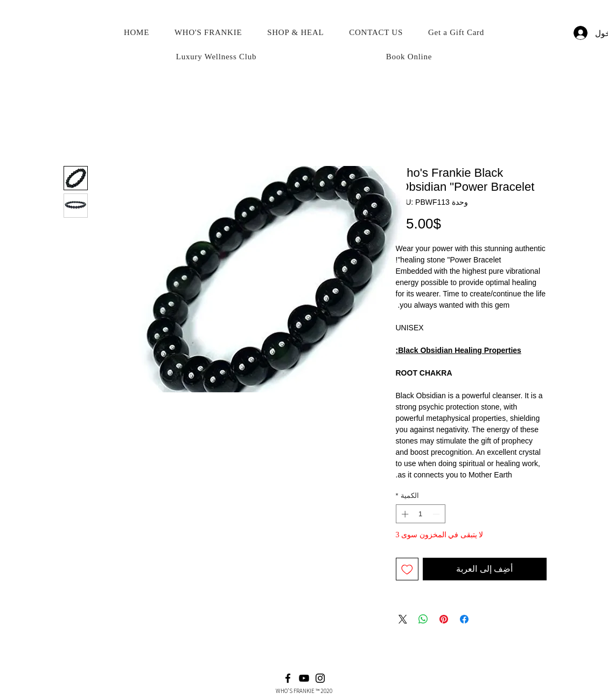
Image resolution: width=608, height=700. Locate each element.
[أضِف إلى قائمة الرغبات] (407, 569)
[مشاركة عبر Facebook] (464, 619)
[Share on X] (403, 619)
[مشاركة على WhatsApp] (423, 619)
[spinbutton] (420, 514)
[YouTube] (304, 678)
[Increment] (404, 514)
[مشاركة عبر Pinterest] (444, 619)
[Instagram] (320, 678)
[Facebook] (288, 678)
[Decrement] (437, 514)
